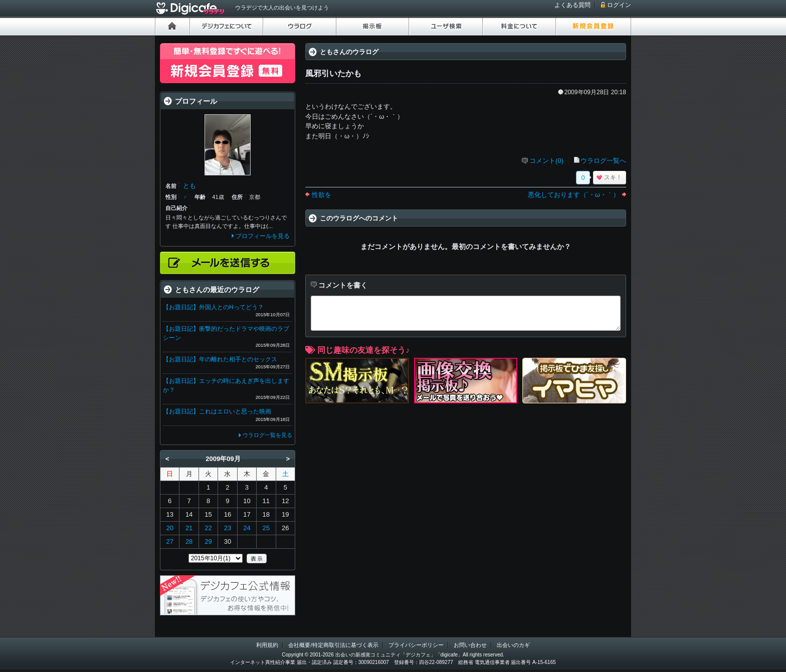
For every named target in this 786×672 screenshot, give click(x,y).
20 (169, 528)
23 (228, 528)
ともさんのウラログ (349, 52)
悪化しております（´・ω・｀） (574, 195)
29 (208, 541)
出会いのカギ (513, 645)
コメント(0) (546, 161)
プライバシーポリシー (416, 645)
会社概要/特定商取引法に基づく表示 (333, 645)
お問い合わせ (470, 645)
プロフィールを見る (263, 236)
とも (189, 186)
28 (189, 541)
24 (247, 528)
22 (208, 528)
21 (189, 528)
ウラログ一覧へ (603, 161)
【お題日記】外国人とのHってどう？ (213, 307)
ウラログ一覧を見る (267, 435)
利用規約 (267, 645)
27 (169, 541)
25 (266, 528)
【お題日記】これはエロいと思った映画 (217, 411)
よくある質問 (572, 5)
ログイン (619, 5)
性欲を (322, 195)
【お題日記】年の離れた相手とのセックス (220, 359)
